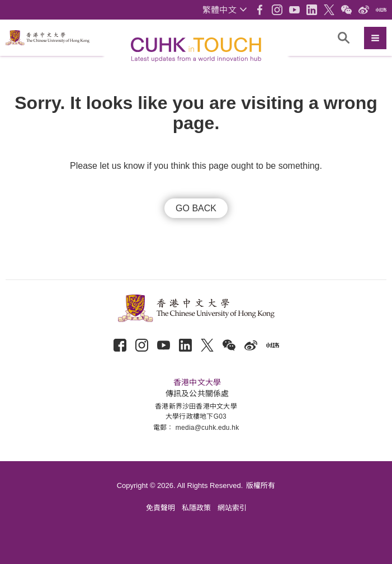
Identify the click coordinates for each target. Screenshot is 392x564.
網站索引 (232, 508)
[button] (225, 10)
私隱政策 (196, 508)
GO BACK (196, 208)
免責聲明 (160, 508)
